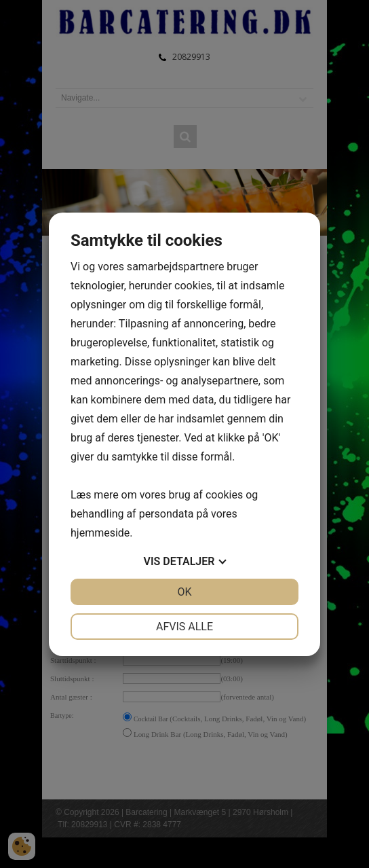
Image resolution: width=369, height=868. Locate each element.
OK (184, 592)
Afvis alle (184, 627)
